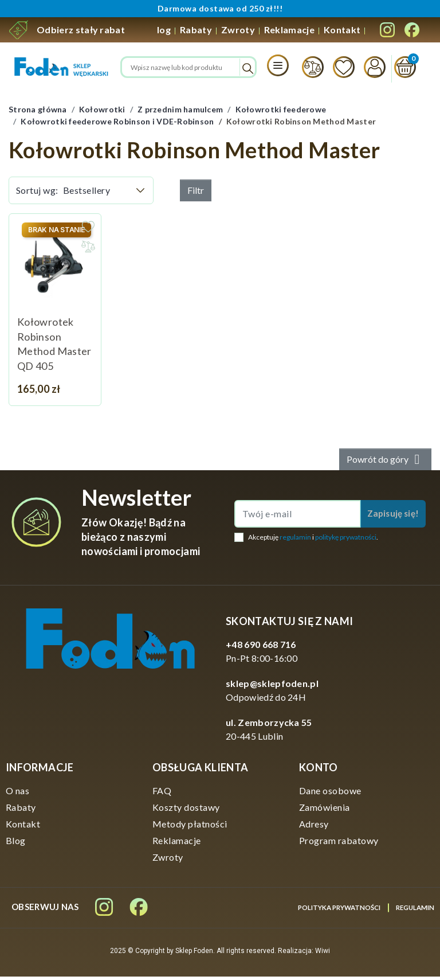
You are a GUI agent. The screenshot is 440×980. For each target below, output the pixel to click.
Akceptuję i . (313, 540)
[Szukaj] (188, 69)
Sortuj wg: (37, 194)
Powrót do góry (385, 463)
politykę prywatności (346, 540)
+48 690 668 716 (261, 648)
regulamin (295, 540)
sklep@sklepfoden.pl (272, 687)
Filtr (196, 194)
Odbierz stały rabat (81, 30)
